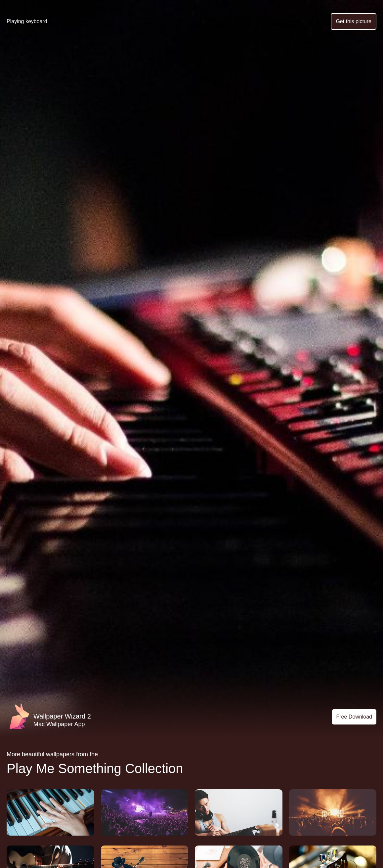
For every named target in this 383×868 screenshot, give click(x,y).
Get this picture (354, 21)
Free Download (354, 717)
